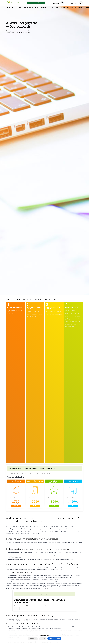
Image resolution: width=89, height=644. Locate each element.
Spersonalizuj (33, 639)
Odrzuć (43, 639)
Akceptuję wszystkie (54, 639)
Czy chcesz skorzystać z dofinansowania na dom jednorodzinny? (30, 606)
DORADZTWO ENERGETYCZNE (14, 7)
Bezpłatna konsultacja (36, 3)
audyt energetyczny (45, 473)
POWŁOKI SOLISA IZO (46, 7)
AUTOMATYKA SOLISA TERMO (31, 7)
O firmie (72, 7)
